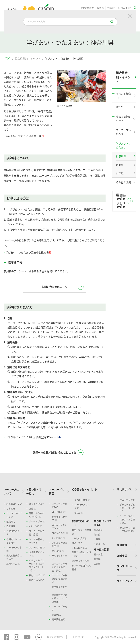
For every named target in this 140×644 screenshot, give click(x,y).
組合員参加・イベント (28, 58)
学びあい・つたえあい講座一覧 (24, 136)
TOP (8, 58)
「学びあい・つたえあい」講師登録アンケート (33, 437)
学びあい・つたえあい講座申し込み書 (28, 252)
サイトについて (76, 637)
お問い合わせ (87, 8)
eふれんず (124, 8)
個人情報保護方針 (56, 637)
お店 (100, 8)
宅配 (111, 8)
